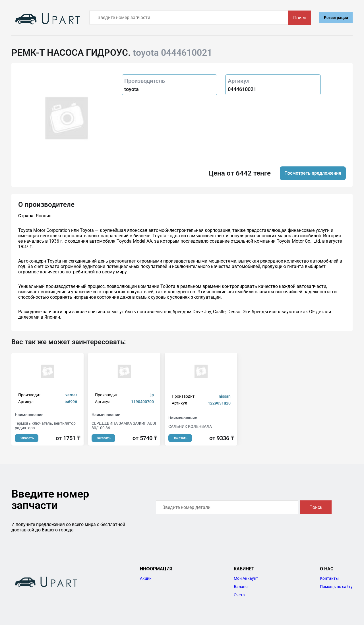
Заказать (27, 438)
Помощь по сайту (336, 587)
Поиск (300, 18)
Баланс (241, 587)
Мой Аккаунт (246, 578)
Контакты (329, 578)
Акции (146, 578)
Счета (239, 595)
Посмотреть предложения (313, 173)
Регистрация (336, 18)
